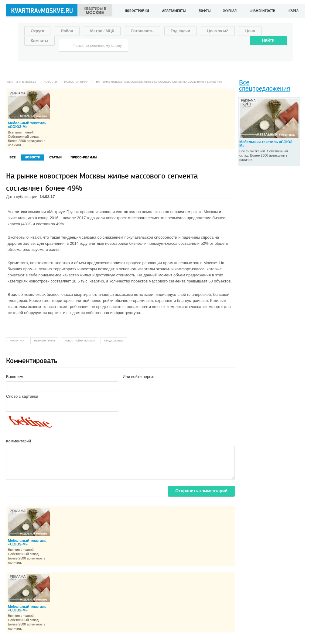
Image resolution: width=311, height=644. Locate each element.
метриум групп (44, 341)
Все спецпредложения (265, 85)
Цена (250, 31)
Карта (294, 11)
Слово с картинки (22, 396)
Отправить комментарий (201, 491)
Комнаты (39, 41)
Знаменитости (263, 11)
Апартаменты (174, 11)
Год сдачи (180, 31)
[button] (128, 386)
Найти (268, 40)
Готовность (142, 31)
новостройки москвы (79, 341)
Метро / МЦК (102, 31)
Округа (37, 31)
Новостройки (137, 11)
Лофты (205, 11)
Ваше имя (15, 377)
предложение (114, 341)
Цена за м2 (218, 31)
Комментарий (19, 441)
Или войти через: (138, 377)
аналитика (17, 341)
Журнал (230, 11)
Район (67, 31)
